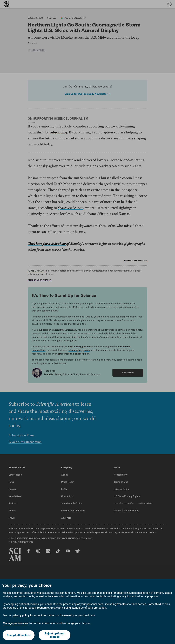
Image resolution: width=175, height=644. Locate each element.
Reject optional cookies (55, 635)
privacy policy (21, 615)
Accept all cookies (18, 635)
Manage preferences (16, 623)
